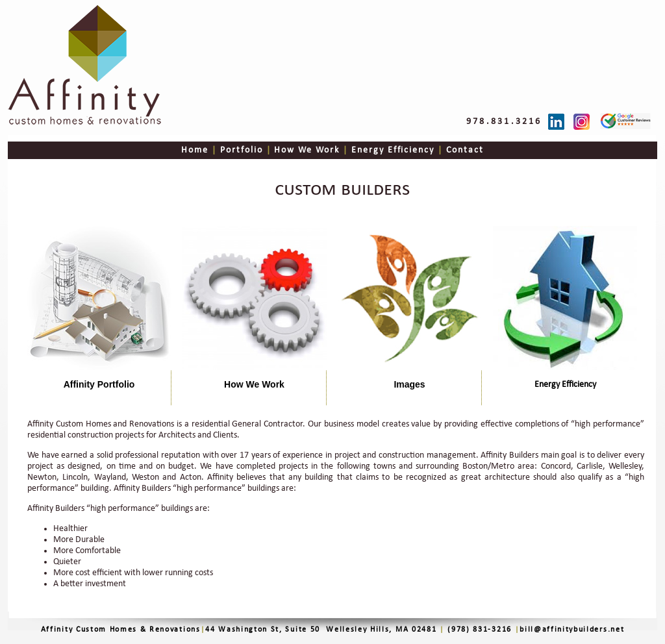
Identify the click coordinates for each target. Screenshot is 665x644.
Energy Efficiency (391, 150)
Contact (463, 150)
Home (196, 150)
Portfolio (242, 150)
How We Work (305, 150)
